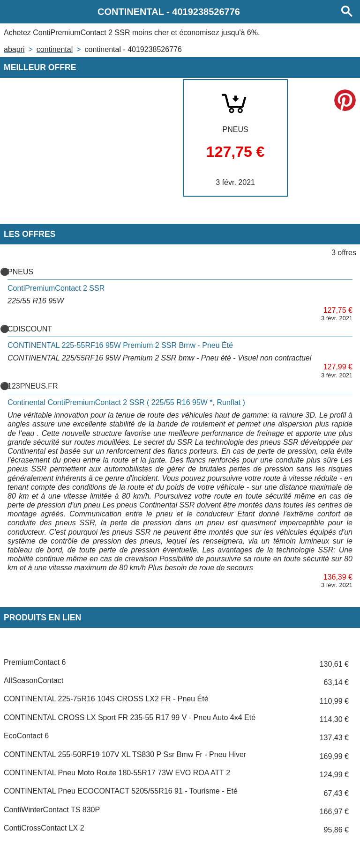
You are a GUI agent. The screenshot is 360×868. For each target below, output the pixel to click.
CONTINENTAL (55, 49)
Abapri (14, 49)
